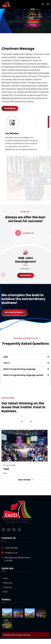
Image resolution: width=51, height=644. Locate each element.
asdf (6, 357)
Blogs (5, 592)
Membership (8, 583)
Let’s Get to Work (14, 312)
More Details (26, 480)
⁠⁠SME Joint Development (26, 260)
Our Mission (12, 133)
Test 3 (6, 363)
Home (6, 578)
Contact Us (8, 587)
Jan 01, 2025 (9, 465)
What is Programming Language (19, 369)
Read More (10, 108)
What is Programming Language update (23, 375)
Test (6, 469)
